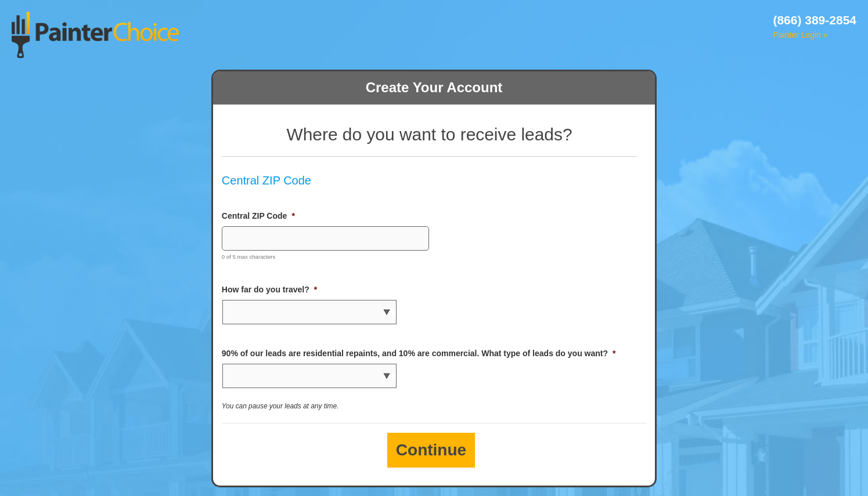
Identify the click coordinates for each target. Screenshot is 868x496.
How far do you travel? (269, 289)
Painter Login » (800, 35)
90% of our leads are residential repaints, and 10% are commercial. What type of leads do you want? (419, 353)
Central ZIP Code (258, 216)
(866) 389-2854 (815, 20)
